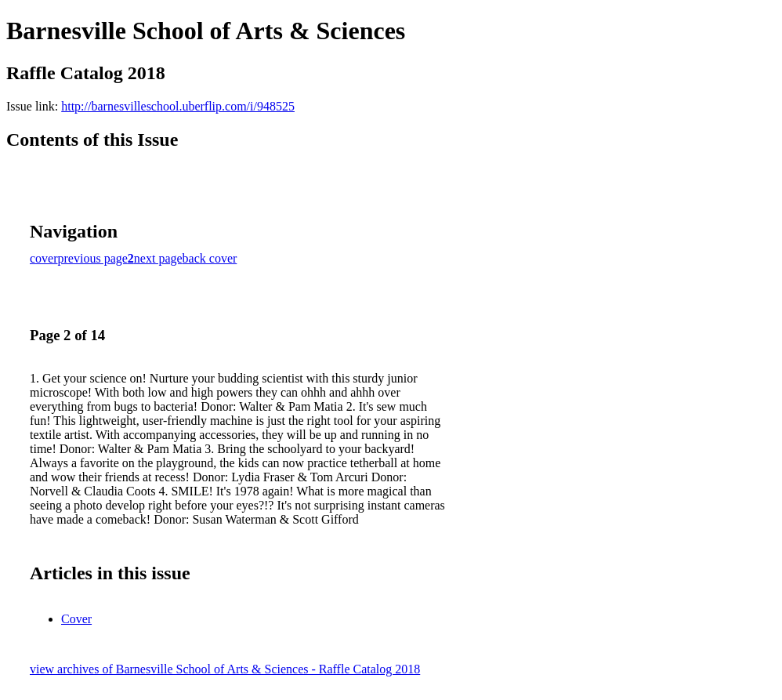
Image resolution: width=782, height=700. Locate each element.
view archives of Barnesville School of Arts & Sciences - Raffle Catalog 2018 (225, 669)
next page (158, 258)
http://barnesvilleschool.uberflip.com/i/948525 (178, 106)
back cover (210, 258)
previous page (93, 258)
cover (44, 258)
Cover (76, 619)
